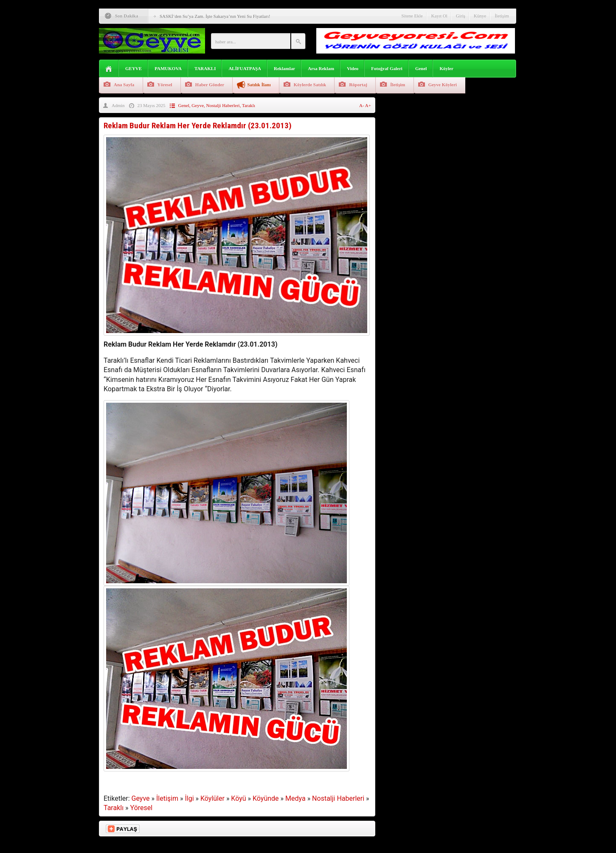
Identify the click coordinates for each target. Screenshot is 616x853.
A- (362, 105)
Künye (480, 16)
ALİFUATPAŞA (245, 68)
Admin (118, 105)
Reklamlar (284, 68)
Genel (421, 68)
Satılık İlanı (259, 85)
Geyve (198, 105)
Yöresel (165, 85)
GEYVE (134, 68)
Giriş (461, 16)
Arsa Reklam (321, 68)
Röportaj (358, 85)
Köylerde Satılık (310, 85)
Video (353, 68)
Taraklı (249, 105)
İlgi (189, 798)
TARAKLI (205, 68)
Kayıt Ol (439, 16)
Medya (295, 798)
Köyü (238, 798)
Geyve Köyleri (443, 85)
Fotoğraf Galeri (387, 68)
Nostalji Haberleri (223, 105)
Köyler (446, 68)
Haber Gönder (210, 85)
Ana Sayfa (124, 85)
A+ (368, 105)
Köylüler (212, 798)
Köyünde (266, 798)
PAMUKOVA (168, 68)
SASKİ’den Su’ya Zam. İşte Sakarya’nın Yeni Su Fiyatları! (215, 16)
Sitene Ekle (412, 16)
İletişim (502, 16)
